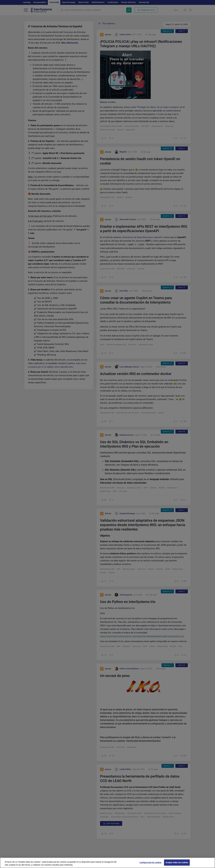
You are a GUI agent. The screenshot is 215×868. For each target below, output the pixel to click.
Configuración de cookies (150, 864)
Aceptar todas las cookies (177, 864)
